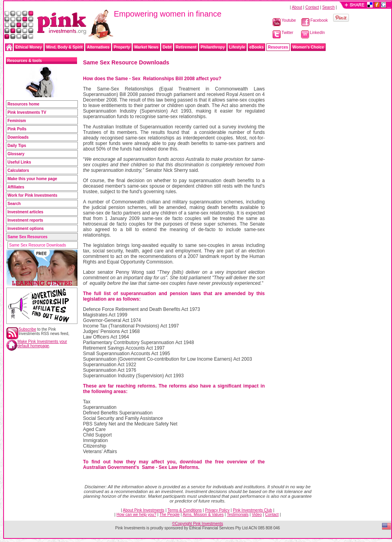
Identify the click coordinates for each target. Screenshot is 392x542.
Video (257, 515)
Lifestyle (237, 47)
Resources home (24, 104)
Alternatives (98, 47)
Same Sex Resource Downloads (38, 245)
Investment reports (25, 220)
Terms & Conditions (185, 510)
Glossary (16, 154)
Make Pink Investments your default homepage (42, 344)
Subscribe (27, 329)
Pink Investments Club (253, 510)
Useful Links (19, 162)
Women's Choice (308, 47)
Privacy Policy (217, 510)
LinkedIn (313, 33)
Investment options (26, 229)
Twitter (283, 33)
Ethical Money (29, 47)
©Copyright (197, 524)
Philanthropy (213, 47)
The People (169, 515)
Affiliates (16, 187)
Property (122, 47)
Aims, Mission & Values (203, 515)
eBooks (256, 47)
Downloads (18, 137)
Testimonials (238, 515)
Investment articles (25, 212)
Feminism (17, 121)
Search (328, 7)
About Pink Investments (144, 510)
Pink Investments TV (27, 112)
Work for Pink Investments (32, 195)
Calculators (18, 170)
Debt (167, 47)
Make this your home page (32, 179)
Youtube (284, 20)
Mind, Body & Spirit (64, 47)
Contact (312, 7)
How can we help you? (137, 515)
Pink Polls (17, 129)
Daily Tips (17, 146)
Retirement (186, 47)
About (297, 7)
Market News (146, 47)
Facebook (315, 20)
